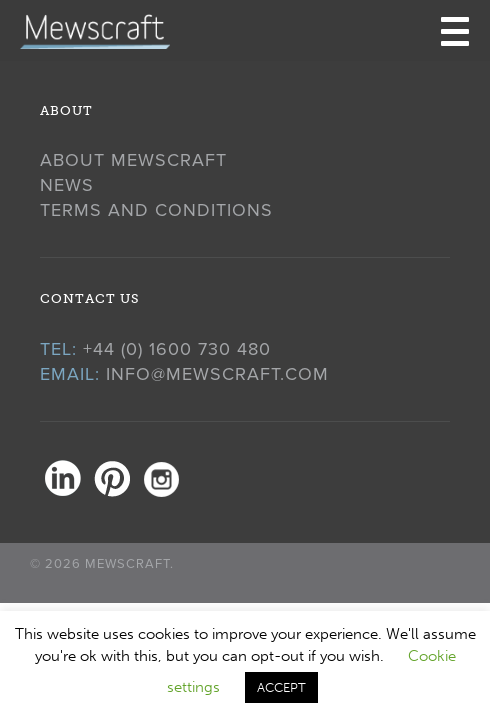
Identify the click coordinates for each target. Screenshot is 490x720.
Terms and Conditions (156, 210)
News (67, 185)
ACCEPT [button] (281, 687)
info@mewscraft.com (217, 374)
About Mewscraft (133, 160)
